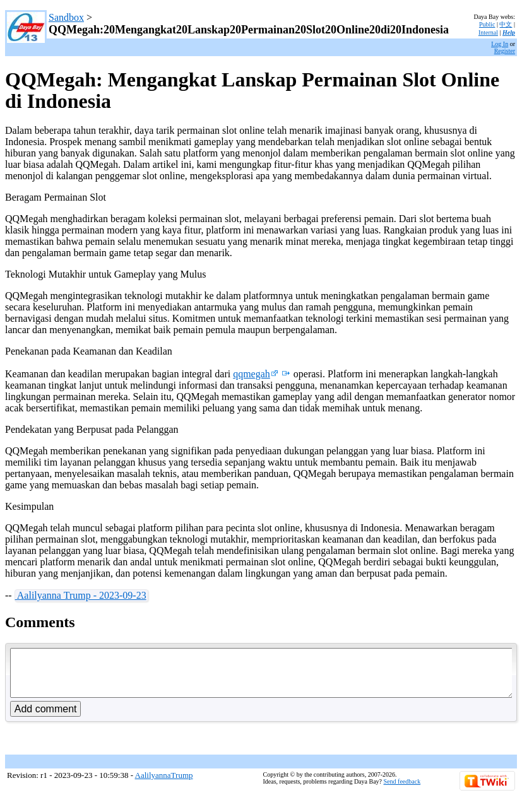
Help (509, 32)
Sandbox (66, 17)
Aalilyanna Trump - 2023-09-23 (81, 595)
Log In (500, 44)
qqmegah (256, 374)
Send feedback (402, 791)
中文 (506, 24)
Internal (488, 32)
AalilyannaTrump (164, 785)
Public (487, 24)
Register (505, 51)
